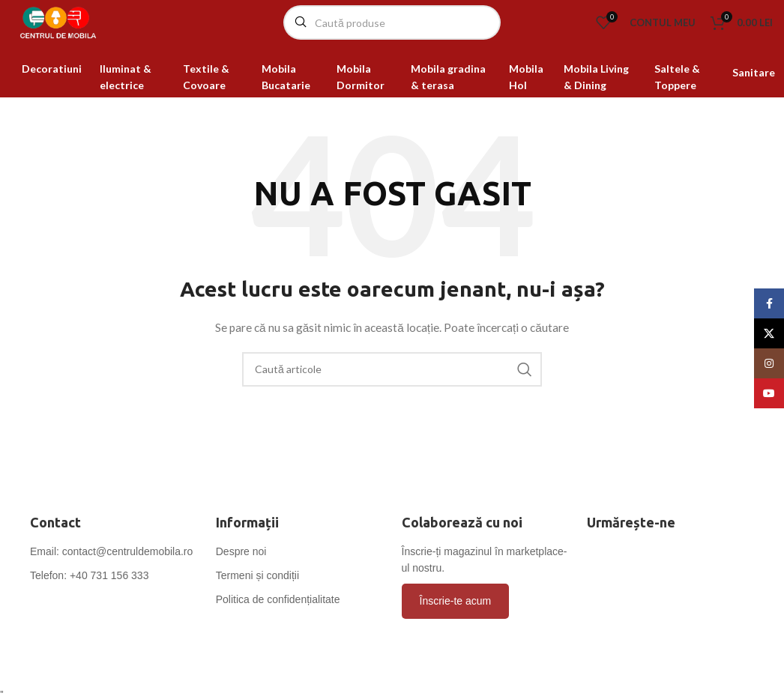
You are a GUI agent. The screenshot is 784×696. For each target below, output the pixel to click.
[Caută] (392, 34)
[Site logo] (86, 33)
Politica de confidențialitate (278, 622)
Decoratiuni (52, 91)
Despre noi (241, 574)
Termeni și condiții (257, 598)
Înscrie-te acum (456, 623)
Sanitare (754, 95)
